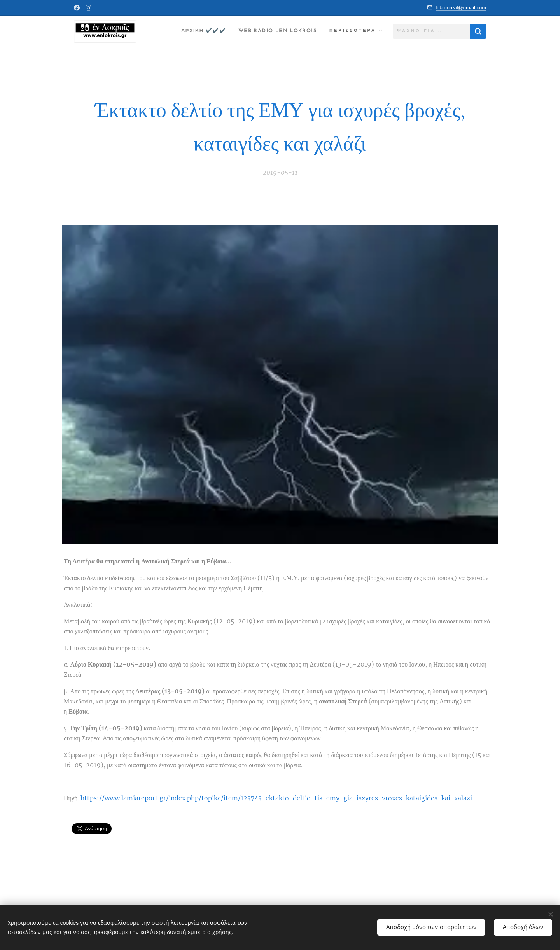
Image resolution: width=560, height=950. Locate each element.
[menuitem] (192, 31)
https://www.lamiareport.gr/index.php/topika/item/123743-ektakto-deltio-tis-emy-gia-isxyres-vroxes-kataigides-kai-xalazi (276, 798)
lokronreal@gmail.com (461, 8)
